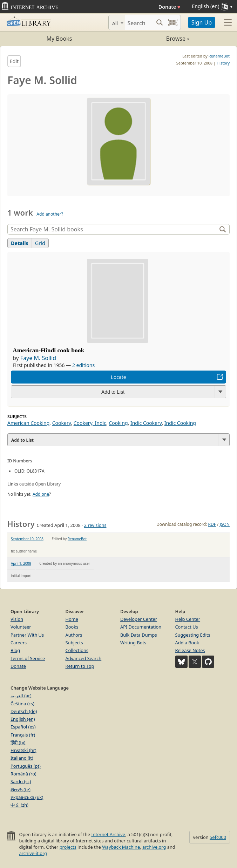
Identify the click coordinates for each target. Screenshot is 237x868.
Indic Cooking (180, 423)
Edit (14, 61)
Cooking (118, 423)
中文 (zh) (19, 805)
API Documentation (141, 627)
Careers (19, 643)
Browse (154, 39)
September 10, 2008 (27, 539)
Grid (40, 243)
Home (72, 619)
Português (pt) (26, 766)
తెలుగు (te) (21, 789)
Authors (74, 635)
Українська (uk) (27, 797)
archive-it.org (33, 853)
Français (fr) (23, 735)
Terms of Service (28, 658)
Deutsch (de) (24, 711)
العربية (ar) (21, 696)
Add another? (50, 214)
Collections (77, 650)
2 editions (83, 365)
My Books (59, 39)
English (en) (23, 719)
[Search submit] (160, 22)
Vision (17, 619)
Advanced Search (84, 658)
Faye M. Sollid (38, 358)
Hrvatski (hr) (23, 750)
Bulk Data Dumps (139, 635)
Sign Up (202, 22)
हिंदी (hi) (18, 742)
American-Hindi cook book (48, 350)
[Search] (139, 22)
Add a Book (187, 643)
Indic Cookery (146, 423)
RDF (212, 524)
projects (68, 847)
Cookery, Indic (90, 423)
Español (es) (23, 727)
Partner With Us (27, 635)
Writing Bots (133, 643)
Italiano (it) (22, 758)
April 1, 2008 (21, 563)
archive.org (154, 847)
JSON (225, 524)
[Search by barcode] (173, 22)
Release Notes (190, 650)
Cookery (62, 423)
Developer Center (139, 619)
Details (20, 243)
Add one (41, 494)
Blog (15, 650)
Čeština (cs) (22, 704)
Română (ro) (23, 774)
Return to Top (80, 666)
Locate (118, 377)
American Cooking (28, 423)
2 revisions (95, 525)
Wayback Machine (121, 847)
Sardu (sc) (21, 781)
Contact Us (187, 627)
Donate (170, 7)
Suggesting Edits (193, 635)
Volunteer (21, 627)
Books (72, 627)
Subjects (74, 643)
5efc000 (218, 837)
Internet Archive (108, 834)
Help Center (188, 619)
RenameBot (219, 56)
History (223, 63)
